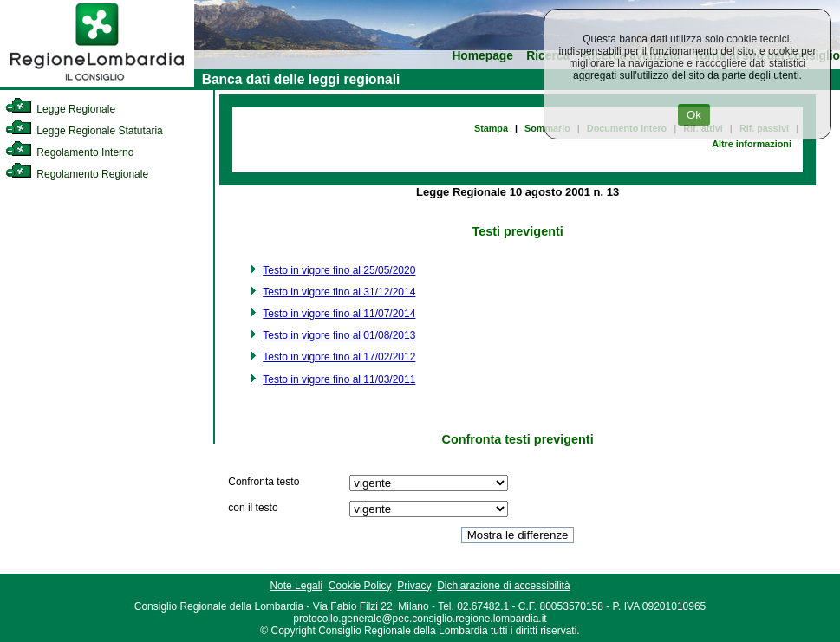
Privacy (414, 586)
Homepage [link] (482, 56)
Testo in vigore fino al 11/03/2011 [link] (339, 379)
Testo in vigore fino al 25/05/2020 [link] (339, 270)
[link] (97, 83)
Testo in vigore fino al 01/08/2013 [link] (339, 335)
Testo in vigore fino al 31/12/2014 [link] (339, 292)
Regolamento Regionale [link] (77, 174)
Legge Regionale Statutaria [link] (84, 131)
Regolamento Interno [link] (69, 152)
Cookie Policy (360, 586)
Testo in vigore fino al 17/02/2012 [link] (339, 357)
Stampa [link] (491, 128)
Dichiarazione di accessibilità (503, 586)
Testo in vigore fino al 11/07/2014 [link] (339, 314)
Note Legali (296, 586)
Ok (694, 115)
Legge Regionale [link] (60, 109)
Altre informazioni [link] (752, 144)
